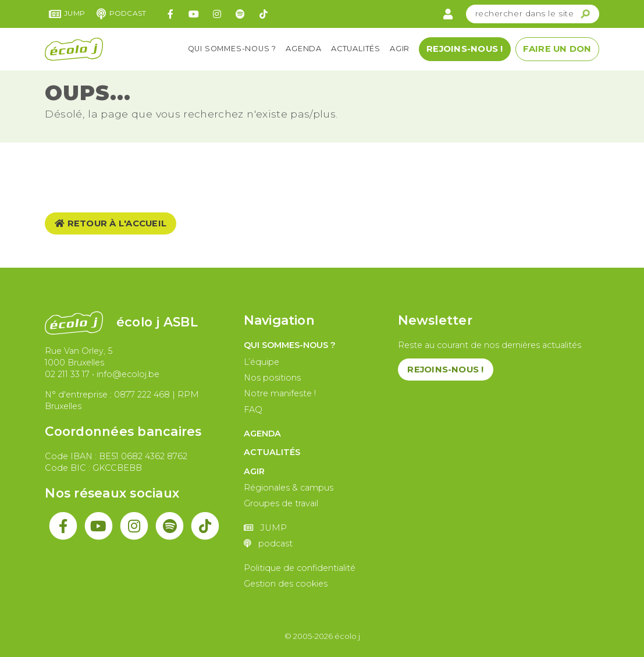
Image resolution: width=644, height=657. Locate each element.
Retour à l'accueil (111, 223)
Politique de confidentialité (300, 568)
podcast (121, 14)
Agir (400, 49)
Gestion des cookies (286, 584)
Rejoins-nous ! (465, 49)
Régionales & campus (289, 488)
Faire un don (557, 49)
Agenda (304, 49)
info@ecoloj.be (128, 374)
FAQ (253, 410)
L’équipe (261, 362)
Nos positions (272, 378)
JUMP (67, 14)
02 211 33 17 (67, 374)
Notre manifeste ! (280, 393)
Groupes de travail (281, 503)
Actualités (356, 49)
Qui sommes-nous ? (232, 49)
